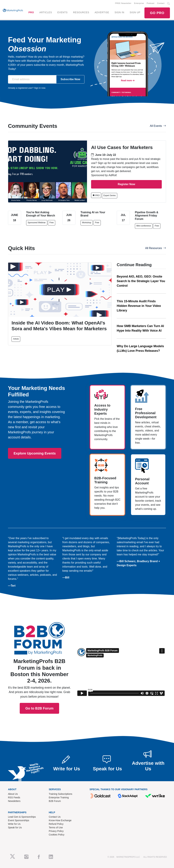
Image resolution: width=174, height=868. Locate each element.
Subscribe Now (70, 79)
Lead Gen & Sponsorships (22, 817)
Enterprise (139, 3)
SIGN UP (135, 12)
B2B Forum (55, 801)
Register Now (126, 184)
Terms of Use (56, 827)
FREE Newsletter (123, 3)
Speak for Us (15, 827)
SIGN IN (119, 12)
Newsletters (14, 801)
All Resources (156, 248)
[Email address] (32, 79)
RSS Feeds (14, 797)
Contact (161, 3)
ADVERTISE (102, 12)
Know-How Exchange (60, 820)
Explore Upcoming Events (35, 453)
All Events (158, 126)
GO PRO (157, 13)
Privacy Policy (56, 831)
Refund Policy (56, 824)
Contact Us (55, 817)
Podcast (150, 3)
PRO (31, 12)
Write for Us (14, 824)
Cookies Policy (57, 835)
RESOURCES (81, 12)
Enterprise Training (59, 797)
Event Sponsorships (19, 820)
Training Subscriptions (60, 794)
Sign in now (40, 88)
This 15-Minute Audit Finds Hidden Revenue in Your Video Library (139, 306)
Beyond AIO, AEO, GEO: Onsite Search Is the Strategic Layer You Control (141, 281)
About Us (13, 794)
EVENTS (63, 12)
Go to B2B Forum (39, 659)
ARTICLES (46, 12)
